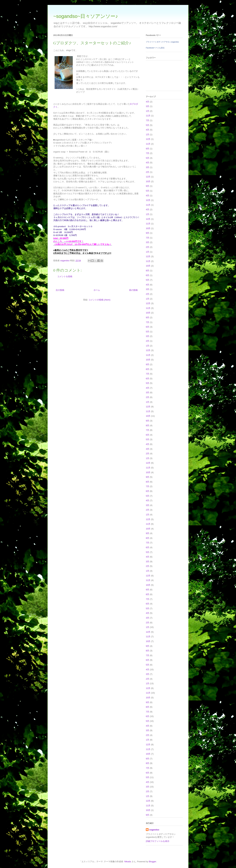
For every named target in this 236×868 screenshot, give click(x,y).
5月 (147, 125)
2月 (147, 172)
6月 (147, 275)
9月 (147, 149)
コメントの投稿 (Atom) (99, 300)
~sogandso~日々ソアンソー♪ (86, 16)
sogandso (154, 830)
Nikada (128, 862)
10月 (148, 181)
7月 (147, 120)
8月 (147, 271)
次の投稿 (60, 290)
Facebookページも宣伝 (155, 48)
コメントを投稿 (65, 276)
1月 (147, 111)
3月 (147, 106)
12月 (148, 139)
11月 (148, 116)
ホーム (97, 290)
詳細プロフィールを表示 (158, 841)
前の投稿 (133, 290)
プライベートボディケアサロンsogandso (162, 42)
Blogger (152, 862)
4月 (147, 102)
